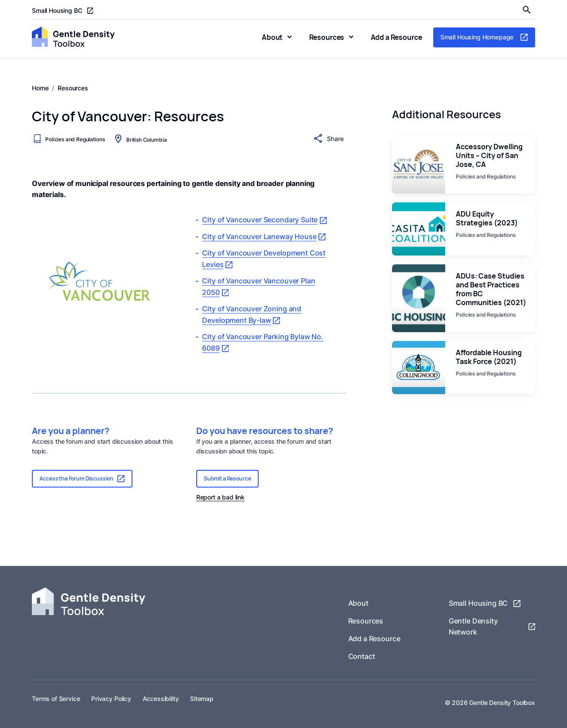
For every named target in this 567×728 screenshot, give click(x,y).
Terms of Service (56, 699)
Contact (362, 656)
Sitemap (202, 699)
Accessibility (161, 699)
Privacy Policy (111, 699)
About (272, 37)
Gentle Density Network (492, 627)
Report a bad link (220, 497)
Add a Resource (396, 37)
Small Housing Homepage (484, 37)
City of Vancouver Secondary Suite (264, 220)
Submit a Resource (227, 478)
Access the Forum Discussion (82, 478)
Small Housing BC (62, 11)
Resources (327, 37)
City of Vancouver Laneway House (264, 237)
